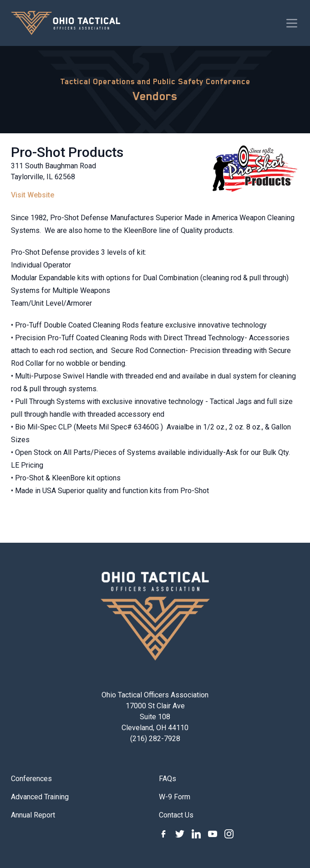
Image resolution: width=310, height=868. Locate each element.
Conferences (31, 779)
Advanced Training (40, 797)
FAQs (168, 779)
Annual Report (33, 815)
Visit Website (33, 195)
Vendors (155, 96)
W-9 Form (175, 797)
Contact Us (176, 815)
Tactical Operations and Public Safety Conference (155, 81)
